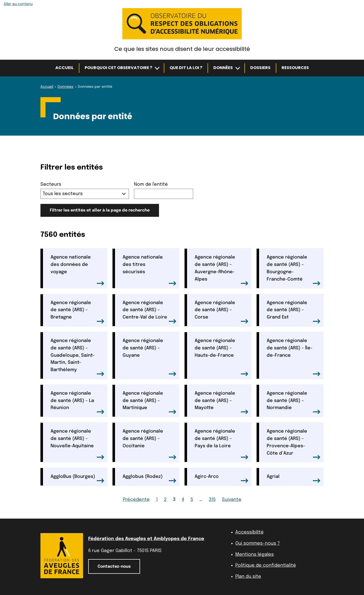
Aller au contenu (18, 4)
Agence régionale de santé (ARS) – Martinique (150, 403)
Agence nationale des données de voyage (77, 270)
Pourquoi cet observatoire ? (118, 68)
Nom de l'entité (151, 184)
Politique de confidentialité (266, 565)
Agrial (294, 479)
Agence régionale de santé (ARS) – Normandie (294, 403)
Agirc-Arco (222, 479)
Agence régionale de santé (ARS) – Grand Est (294, 312)
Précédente (136, 500)
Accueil (64, 68)
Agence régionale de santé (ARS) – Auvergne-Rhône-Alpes (222, 270)
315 (212, 500)
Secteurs (51, 184)
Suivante (232, 500)
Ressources (295, 68)
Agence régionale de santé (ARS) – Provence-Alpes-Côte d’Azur (294, 444)
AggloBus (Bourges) (77, 479)
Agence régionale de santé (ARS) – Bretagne (77, 312)
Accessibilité (249, 532)
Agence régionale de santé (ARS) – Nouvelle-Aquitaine (77, 444)
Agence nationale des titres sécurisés (150, 270)
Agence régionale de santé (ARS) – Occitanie (150, 444)
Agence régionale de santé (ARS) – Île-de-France (294, 357)
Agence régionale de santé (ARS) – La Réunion (77, 403)
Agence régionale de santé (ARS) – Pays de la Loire (222, 444)
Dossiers (260, 68)
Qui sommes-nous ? (258, 543)
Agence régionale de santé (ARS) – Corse (222, 312)
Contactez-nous (114, 567)
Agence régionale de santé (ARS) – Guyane (150, 357)
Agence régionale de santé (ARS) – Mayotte (222, 403)
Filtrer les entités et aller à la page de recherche (100, 210)
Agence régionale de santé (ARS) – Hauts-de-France (222, 357)
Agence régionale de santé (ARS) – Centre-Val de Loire (150, 312)
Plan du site (248, 577)
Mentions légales (255, 555)
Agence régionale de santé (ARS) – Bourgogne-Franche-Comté (294, 270)
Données (223, 68)
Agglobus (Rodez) (150, 479)
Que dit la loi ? (186, 68)
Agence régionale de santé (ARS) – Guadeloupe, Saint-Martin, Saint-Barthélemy (77, 357)
